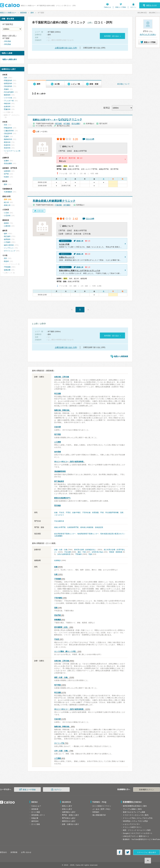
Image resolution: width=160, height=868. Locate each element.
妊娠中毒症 (76, 512)
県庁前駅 (59, 124)
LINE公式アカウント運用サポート (136, 836)
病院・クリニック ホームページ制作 (137, 830)
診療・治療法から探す (71, 824)
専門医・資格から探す (71, 815)
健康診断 (7, 270)
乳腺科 (6, 136)
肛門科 (6, 174)
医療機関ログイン (147, 790)
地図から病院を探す (10, 59)
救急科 (6, 261)
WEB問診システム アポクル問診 (135, 821)
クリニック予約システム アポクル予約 (138, 818)
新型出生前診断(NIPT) (62, 498)
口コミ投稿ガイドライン (102, 806)
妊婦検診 (57, 560)
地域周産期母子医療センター (88, 534)
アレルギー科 (9, 101)
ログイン (133, 7)
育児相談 (57, 505)
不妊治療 (68, 552)
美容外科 (7, 148)
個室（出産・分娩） (62, 677)
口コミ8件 (90, 219)
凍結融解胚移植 (60, 471)
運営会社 (3, 852)
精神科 (6, 223)
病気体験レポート (38, 815)
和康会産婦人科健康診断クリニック (54, 201)
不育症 (68, 512)
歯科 (6, 234)
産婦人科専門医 (60, 527)
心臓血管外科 (9, 131)
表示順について (123, 84)
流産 (122, 512)
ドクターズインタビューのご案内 (136, 815)
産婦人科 (7, 205)
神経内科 (7, 103)
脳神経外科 (8, 139)
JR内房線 (7, 44)
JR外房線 (7, 41)
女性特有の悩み (97, 552)
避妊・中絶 (82, 552)
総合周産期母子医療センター (65, 534)
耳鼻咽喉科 (8, 192)
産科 (32, 13)
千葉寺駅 (59, 205)
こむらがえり (59, 515)
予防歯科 (79, 554)
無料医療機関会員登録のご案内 (135, 806)
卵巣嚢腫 (57, 620)
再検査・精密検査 (116, 552)
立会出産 (57, 427)
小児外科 (7, 216)
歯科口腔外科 (9, 245)
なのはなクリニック (57, 120)
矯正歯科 (7, 236)
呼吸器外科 (8, 128)
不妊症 (62, 512)
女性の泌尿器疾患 (64, 554)
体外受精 (57, 452)
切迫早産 (57, 615)
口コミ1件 (90, 139)
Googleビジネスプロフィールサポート (138, 833)
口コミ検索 (36, 812)
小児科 (6, 213)
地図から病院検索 (121, 356)
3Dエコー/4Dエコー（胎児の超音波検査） (70, 462)
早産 (102, 512)
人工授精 (57, 442)
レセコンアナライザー (131, 824)
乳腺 (90, 554)
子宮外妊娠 (86, 512)
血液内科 (7, 106)
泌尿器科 (7, 171)
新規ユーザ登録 (121, 7)
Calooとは (107, 7)
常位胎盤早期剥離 (112, 512)
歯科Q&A (35, 821)
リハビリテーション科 (12, 151)
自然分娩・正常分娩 (62, 377)
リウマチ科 (8, 98)
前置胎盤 (95, 512)
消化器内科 (8, 86)
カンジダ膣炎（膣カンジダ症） (66, 651)
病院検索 (23, 13)
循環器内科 (8, 83)
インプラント (9, 248)
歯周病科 (7, 239)
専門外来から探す (69, 818)
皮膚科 (6, 161)
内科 (6, 78)
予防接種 (7, 267)
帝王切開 (57, 394)
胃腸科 (6, 89)
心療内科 (7, 226)
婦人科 (6, 202)
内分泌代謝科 (9, 92)
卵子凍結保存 (59, 481)
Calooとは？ (36, 806)
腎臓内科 (7, 109)
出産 (56, 574)
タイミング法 (59, 743)
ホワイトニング (10, 251)
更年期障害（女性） (62, 627)
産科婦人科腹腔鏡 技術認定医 (92, 527)
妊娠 (56, 512)
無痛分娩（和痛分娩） (62, 410)
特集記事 (35, 818)
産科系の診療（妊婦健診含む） (85, 550)
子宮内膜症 (58, 598)
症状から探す (67, 809)
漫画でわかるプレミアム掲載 (134, 812)
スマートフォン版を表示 (146, 852)
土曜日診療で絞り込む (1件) (66, 48)
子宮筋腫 (57, 579)
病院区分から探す (69, 821)
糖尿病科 (7, 95)
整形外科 (7, 142)
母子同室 (57, 434)
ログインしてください (148, 34)
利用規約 (96, 812)
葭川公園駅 (76, 124)
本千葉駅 (67, 124)
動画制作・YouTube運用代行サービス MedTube (141, 839)
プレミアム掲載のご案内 (132, 809)
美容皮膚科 (8, 163)
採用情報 (14, 852)
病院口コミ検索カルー (8, 13)
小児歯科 (7, 242)
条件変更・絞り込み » (112, 36)
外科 (6, 125)
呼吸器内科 (8, 80)
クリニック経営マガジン (132, 827)
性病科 (6, 177)
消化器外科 (8, 133)
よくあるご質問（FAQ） (102, 809)
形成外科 (7, 145)
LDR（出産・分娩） (62, 751)
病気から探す (67, 806)
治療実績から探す (69, 812)
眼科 (6, 184)
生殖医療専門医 (73, 527)
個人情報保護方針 (99, 815)
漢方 (6, 258)
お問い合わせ (26, 852)
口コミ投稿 (36, 824)
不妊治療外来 (59, 521)
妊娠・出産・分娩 (61, 550)
